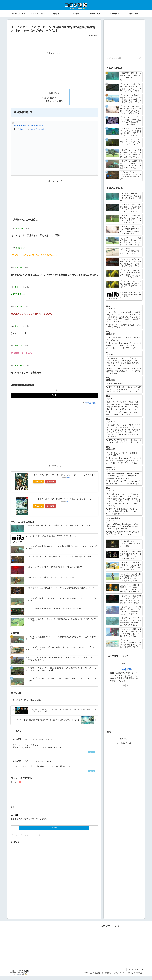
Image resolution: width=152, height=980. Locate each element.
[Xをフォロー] (121, 686)
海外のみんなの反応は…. (56, 101)
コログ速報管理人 (124, 669)
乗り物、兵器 (29, 385)
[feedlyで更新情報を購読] (124, 686)
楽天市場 (50, 482)
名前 (13, 811)
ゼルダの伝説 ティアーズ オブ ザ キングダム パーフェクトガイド (64, 499)
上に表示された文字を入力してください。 (29, 823)
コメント (16, 782)
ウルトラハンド (17, 385)
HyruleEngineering (38, 129)
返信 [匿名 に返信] (92, 753)
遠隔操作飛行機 (50, 98)
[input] (124, 58)
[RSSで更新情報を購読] (127, 686)
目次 (51, 93)
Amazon (38, 482)
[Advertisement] (54, 43)
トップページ (120, 973)
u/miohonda (22, 129)
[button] (140, 58)
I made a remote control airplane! (29, 126)
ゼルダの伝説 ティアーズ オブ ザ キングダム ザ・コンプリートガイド (64, 475)
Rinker (68, 478)
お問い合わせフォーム (135, 973)
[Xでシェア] (54, 395)
